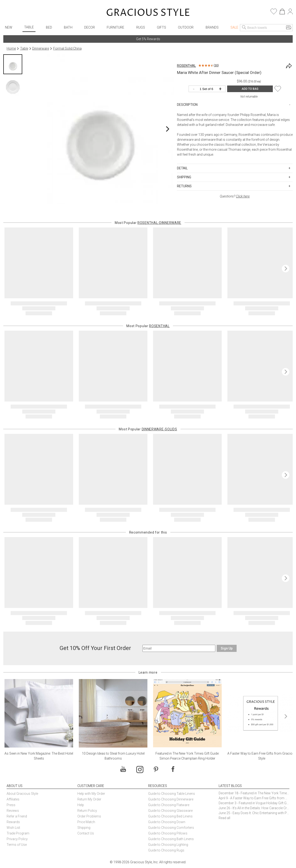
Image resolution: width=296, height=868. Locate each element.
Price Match (86, 822)
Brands (212, 27)
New (9, 27)
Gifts (161, 27)
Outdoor (186, 27)
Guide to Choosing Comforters (171, 828)
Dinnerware (41, 48)
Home (11, 48)
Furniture (115, 27)
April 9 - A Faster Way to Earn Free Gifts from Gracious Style (254, 798)
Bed (49, 27)
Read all (224, 818)
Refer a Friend (17, 816)
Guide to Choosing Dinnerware (171, 799)
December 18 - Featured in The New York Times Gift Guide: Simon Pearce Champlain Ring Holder (254, 793)
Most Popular (148, 223)
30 (216, 65)
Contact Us (86, 833)
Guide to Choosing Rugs (166, 850)
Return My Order (89, 799)
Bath (68, 27)
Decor (90, 27)
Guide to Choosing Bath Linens (171, 839)
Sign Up (227, 648)
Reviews (13, 811)
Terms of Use (17, 845)
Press (11, 805)
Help (81, 805)
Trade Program (18, 833)
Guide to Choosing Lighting (168, 845)
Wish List (13, 828)
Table (29, 27)
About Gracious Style (22, 794)
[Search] (244, 28)
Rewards (13, 822)
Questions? (235, 196)
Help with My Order (91, 794)
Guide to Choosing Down (167, 822)
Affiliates (13, 799)
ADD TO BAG (250, 89)
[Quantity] (208, 89)
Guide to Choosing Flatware (169, 805)
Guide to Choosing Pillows (168, 833)
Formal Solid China (67, 48)
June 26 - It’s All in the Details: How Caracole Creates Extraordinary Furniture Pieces (254, 808)
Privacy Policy (17, 839)
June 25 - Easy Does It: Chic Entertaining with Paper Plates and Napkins (254, 813)
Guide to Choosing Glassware (170, 811)
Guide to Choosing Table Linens (172, 794)
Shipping (84, 828)
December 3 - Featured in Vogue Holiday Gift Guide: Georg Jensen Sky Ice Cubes (254, 803)
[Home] (148, 13)
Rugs (141, 27)
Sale (234, 27)
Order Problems (89, 816)
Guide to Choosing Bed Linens (170, 816)
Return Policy (87, 811)
